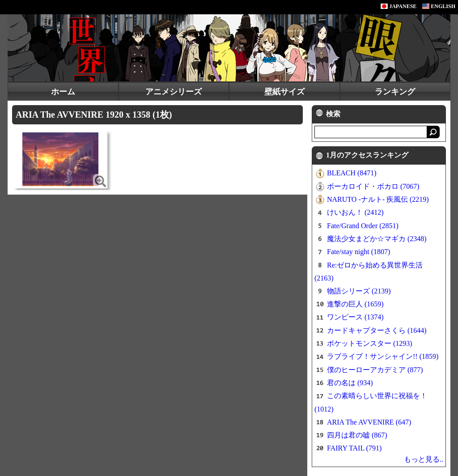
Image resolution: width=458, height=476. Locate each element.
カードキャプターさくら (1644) (377, 330)
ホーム (63, 92)
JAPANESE (399, 6)
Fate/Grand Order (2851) (363, 226)
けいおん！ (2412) (355, 212)
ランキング (395, 92)
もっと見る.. (424, 459)
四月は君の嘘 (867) (357, 435)
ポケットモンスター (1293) (370, 343)
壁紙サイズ (284, 92)
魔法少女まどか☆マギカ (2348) (377, 239)
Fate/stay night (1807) (358, 252)
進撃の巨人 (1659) (355, 304)
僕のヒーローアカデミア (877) (375, 370)
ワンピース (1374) (355, 317)
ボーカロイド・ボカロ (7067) (373, 186)
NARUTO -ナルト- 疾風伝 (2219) (378, 199)
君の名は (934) (350, 383)
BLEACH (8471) (352, 173)
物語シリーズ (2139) (359, 291)
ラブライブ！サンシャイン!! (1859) (383, 356)
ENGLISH (439, 6)
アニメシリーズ (174, 92)
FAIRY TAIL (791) (354, 448)
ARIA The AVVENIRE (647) (369, 422)
